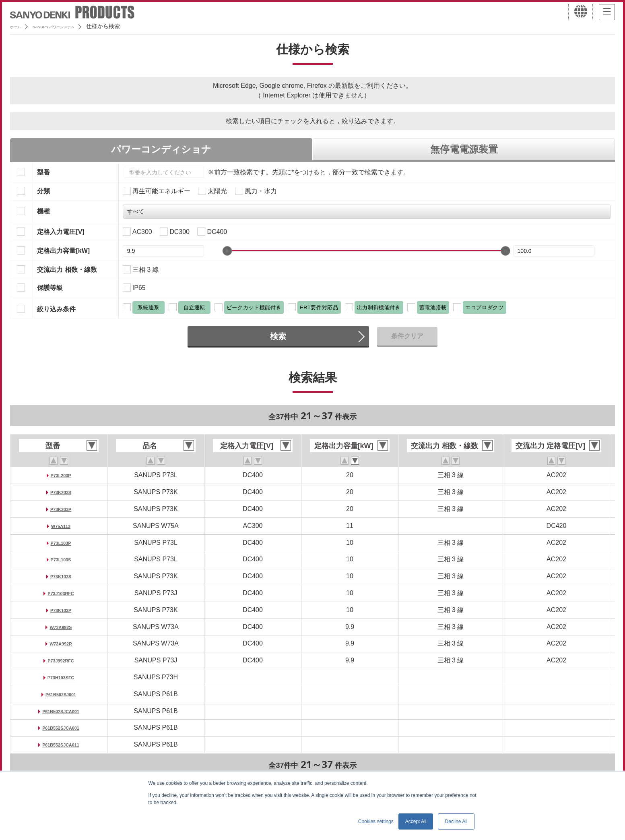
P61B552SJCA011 (61, 744)
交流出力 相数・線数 (67, 270)
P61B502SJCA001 (61, 711)
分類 (43, 191)
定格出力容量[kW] (63, 251)
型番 (43, 172)
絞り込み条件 (56, 309)
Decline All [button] (456, 821)
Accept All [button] (416, 821)
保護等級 (50, 288)
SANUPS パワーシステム (71, 26)
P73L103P (61, 543)
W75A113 (61, 526)
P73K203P (61, 509)
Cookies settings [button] (376, 821)
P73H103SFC (61, 677)
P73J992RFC (61, 660)
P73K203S (61, 492)
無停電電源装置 (464, 149)
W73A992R (61, 643)
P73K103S (61, 576)
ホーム (19, 26)
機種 (43, 211)
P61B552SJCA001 (61, 727)
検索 (278, 336)
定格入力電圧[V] (61, 232)
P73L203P (61, 475)
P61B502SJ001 (61, 694)
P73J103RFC (61, 593)
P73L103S (61, 559)
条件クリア (407, 336)
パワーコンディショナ (161, 149)
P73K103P (61, 610)
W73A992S (61, 627)
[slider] (227, 251)
